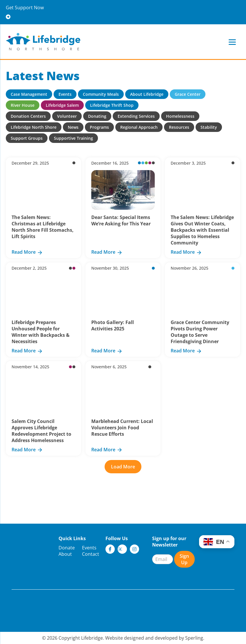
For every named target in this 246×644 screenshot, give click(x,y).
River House (23, 105)
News (73, 127)
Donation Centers (28, 116)
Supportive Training (73, 138)
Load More (123, 467)
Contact (91, 554)
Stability (209, 127)
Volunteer (67, 116)
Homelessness (180, 116)
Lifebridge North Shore (34, 127)
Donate (67, 548)
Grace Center (188, 94)
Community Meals (101, 94)
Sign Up (184, 559)
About (65, 554)
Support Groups (27, 138)
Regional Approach (139, 127)
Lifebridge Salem (62, 105)
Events (65, 94)
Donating (97, 116)
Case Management (29, 94)
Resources (179, 127)
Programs (99, 127)
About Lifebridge (147, 94)
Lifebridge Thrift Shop (112, 105)
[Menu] (232, 42)
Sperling (194, 638)
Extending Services (136, 116)
